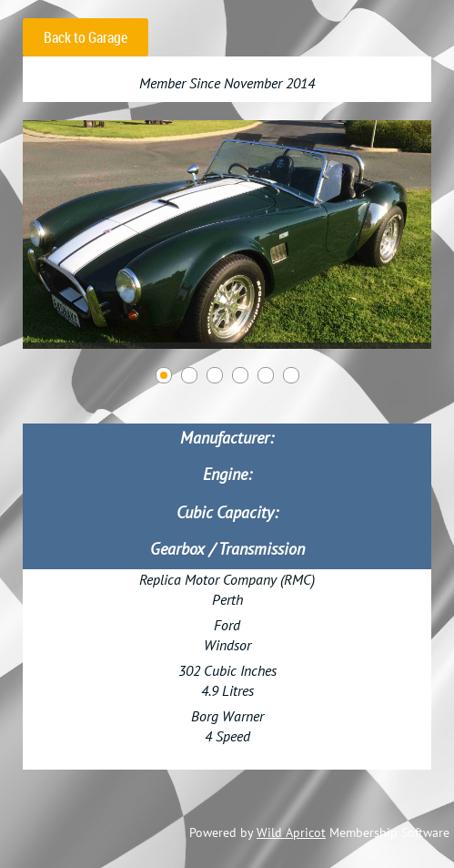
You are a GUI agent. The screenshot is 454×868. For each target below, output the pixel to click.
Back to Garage (86, 37)
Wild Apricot (291, 832)
